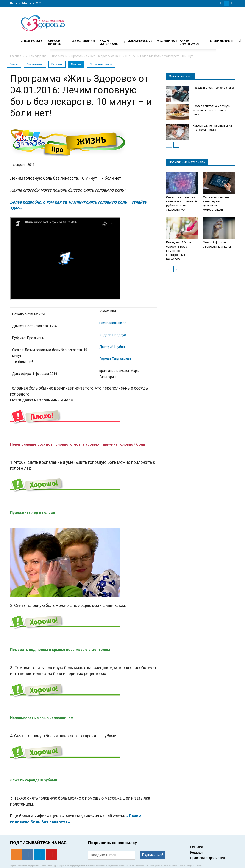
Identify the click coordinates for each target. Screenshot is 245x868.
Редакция (197, 852)
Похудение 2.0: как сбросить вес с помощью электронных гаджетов (179, 251)
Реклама (197, 847)
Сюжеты (76, 64)
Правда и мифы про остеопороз (214, 88)
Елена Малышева (113, 323)
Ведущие (57, 64)
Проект (14, 64)
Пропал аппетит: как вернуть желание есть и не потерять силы (211, 110)
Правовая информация (207, 858)
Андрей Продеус (113, 335)
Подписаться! (153, 855)
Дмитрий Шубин (112, 347)
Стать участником (101, 64)
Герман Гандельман (115, 359)
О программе (35, 64)
